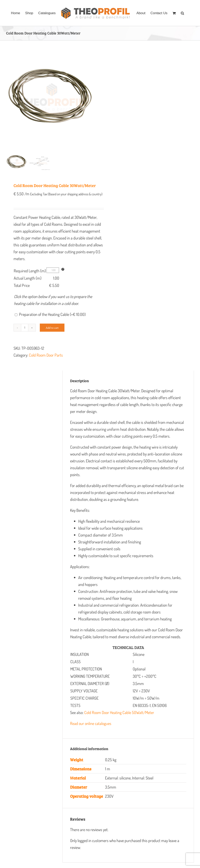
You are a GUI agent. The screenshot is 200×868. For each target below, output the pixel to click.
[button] (182, 13)
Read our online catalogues (91, 729)
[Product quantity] (25, 334)
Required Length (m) (30, 277)
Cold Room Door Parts (46, 361)
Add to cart (52, 334)
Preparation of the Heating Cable (52, 320)
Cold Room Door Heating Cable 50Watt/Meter (119, 718)
